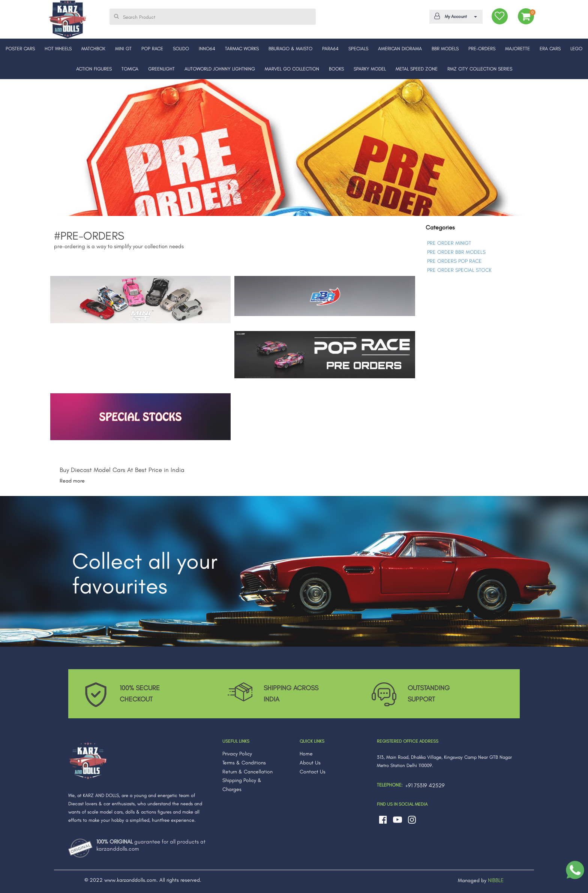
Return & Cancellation (247, 772)
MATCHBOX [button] (93, 49)
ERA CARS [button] (550, 49)
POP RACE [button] (152, 49)
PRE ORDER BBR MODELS (456, 252)
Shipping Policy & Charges (242, 785)
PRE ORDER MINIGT (449, 243)
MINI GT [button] (123, 49)
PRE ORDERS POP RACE (454, 261)
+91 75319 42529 (425, 785)
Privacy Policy (237, 754)
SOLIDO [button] (181, 49)
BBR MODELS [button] (445, 49)
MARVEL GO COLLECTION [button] (292, 69)
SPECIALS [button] (358, 49)
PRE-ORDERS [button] (482, 49)
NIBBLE (496, 880)
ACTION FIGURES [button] (94, 69)
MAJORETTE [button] (517, 49)
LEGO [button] (576, 49)
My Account (455, 16)
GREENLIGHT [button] (161, 69)
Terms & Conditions (244, 763)
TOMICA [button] (130, 69)
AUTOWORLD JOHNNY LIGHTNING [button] (220, 69)
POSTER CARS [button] (20, 49)
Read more (72, 481)
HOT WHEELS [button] (58, 49)
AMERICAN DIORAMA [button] (400, 49)
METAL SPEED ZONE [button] (417, 69)
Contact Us (313, 772)
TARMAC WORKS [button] (242, 49)
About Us (310, 763)
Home (306, 754)
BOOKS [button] (336, 69)
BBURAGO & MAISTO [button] (290, 49)
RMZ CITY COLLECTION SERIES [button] (480, 69)
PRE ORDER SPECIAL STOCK (459, 270)
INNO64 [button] (207, 49)
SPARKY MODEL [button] (370, 69)
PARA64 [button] (330, 49)
